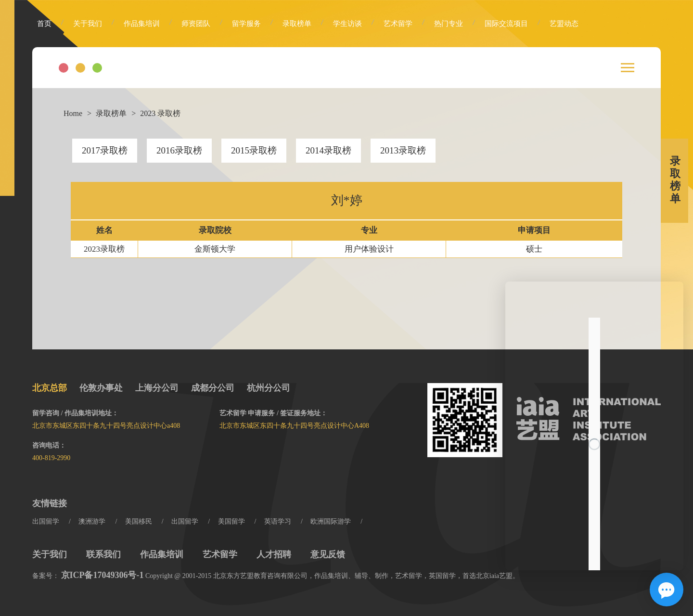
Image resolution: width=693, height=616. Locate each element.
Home (73, 113)
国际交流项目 (506, 24)
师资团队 (196, 24)
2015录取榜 (254, 150)
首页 (44, 24)
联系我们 (103, 554)
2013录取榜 (403, 150)
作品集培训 (142, 24)
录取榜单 (297, 24)
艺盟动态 (564, 24)
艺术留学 (398, 24)
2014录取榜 (328, 150)
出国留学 (46, 521)
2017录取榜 (105, 150)
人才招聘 (274, 554)
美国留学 (231, 521)
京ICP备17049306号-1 (103, 575)
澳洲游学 (92, 521)
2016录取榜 (179, 150)
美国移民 (139, 521)
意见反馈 (328, 554)
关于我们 (88, 24)
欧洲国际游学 (331, 521)
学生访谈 (347, 24)
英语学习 (278, 521)
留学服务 (246, 24)
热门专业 (449, 24)
